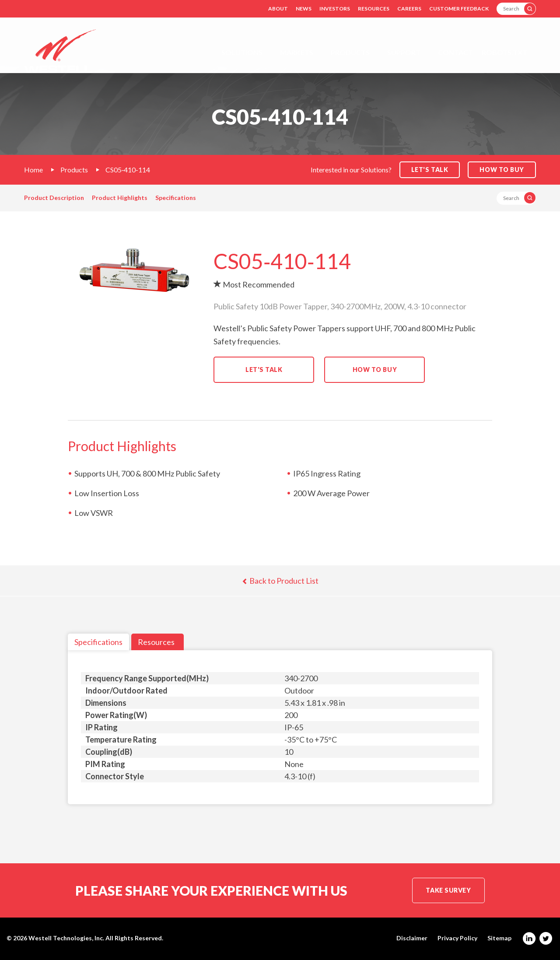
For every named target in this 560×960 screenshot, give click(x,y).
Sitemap (499, 938)
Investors (335, 9)
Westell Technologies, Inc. (66, 938)
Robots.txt (504, 52)
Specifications (176, 198)
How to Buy (502, 170)
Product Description (54, 198)
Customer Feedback (459, 9)
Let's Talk (264, 370)
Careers (409, 9)
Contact (455, 52)
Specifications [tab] (98, 642)
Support (404, 52)
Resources (374, 9)
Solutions (242, 52)
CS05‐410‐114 (128, 170)
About (278, 9)
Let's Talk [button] (430, 170)
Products (350, 52)
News (304, 9)
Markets (297, 52)
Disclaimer (412, 938)
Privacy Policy (457, 938)
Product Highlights (120, 198)
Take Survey (448, 890)
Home (33, 170)
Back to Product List (280, 581)
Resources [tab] (156, 642)
